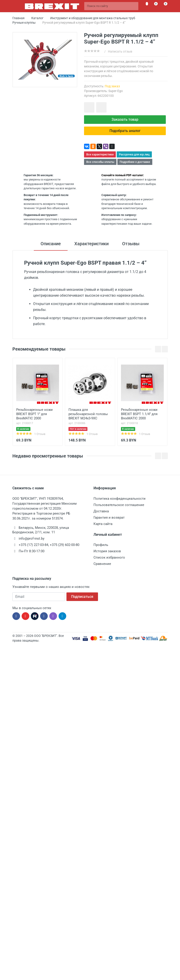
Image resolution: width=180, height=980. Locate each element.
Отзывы (131, 244)
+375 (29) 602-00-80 (65, 545)
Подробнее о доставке (135, 162)
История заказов (107, 551)
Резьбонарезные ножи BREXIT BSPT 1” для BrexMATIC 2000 (34, 414)
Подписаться (82, 597)
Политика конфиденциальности (120, 499)
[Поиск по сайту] (111, 6)
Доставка (101, 511)
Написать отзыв (120, 51)
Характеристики (91, 244)
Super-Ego (116, 91)
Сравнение (102, 564)
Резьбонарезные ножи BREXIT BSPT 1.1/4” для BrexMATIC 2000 (139, 414)
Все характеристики (100, 154)
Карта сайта (103, 524)
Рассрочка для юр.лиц (134, 154)
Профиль (101, 545)
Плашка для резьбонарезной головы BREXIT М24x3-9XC (88, 414)
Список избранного (109, 557)
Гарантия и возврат (109, 518)
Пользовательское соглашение (119, 505)
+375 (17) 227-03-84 (33, 545)
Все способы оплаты (100, 162)
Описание (51, 244)
